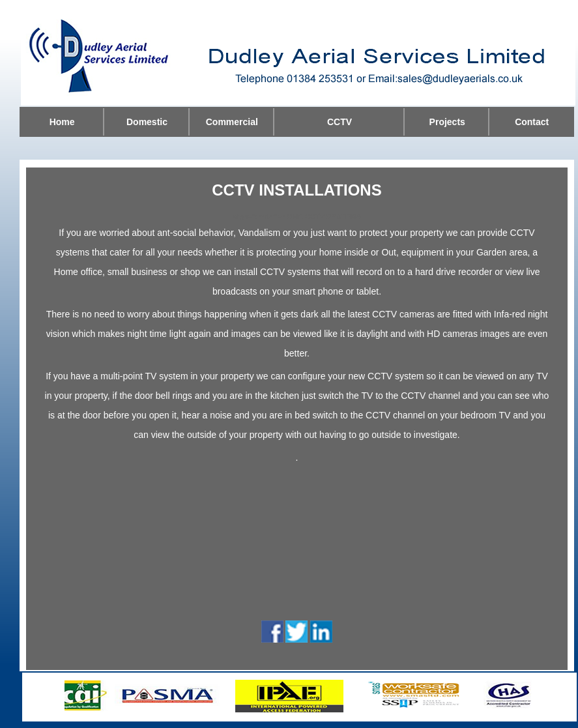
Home (62, 122)
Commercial (232, 122)
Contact (532, 122)
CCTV (340, 122)
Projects (447, 122)
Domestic (147, 122)
